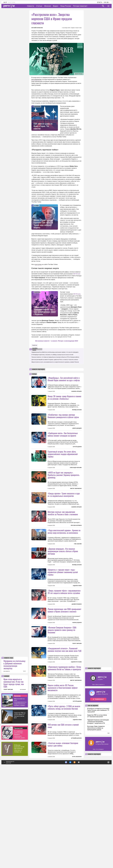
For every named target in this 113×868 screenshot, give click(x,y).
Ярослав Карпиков (76, 557)
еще (108, 827)
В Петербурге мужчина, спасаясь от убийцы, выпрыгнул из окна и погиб (52, 355)
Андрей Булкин (77, 633)
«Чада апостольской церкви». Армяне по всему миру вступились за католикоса (64, 563)
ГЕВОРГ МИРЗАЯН (8, 783)
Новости (31, 6)
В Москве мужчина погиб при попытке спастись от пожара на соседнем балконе (20, 842)
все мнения (23, 783)
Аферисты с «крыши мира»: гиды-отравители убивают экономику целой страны (63, 619)
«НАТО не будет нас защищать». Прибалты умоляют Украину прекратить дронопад (64, 491)
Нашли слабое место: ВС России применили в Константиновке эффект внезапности (63, 766)
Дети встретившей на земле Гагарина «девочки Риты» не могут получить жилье (55, 360)
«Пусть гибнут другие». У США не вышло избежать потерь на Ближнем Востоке (64, 786)
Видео (56, 6)
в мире (36, 205)
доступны (38, 264)
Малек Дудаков (77, 685)
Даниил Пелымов (77, 651)
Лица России (66, 6)
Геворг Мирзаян (77, 706)
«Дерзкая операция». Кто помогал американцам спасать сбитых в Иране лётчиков (63, 598)
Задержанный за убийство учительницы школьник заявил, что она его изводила (55, 352)
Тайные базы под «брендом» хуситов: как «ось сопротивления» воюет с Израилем (45, 310)
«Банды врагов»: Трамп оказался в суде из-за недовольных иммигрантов (64, 526)
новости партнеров (38, 369)
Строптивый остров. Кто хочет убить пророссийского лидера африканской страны (63, 470)
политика (37, 106)
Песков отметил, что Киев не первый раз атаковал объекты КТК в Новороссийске (55, 357)
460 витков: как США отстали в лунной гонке (63, 820)
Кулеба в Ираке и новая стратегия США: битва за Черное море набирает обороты (43, 224)
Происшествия (18, 822)
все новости (7, 765)
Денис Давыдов (77, 428)
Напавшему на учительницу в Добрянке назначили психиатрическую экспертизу (14, 758)
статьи (34, 374)
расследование (36, 79)
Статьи (39, 6)
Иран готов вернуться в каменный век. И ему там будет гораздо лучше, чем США (14, 777)
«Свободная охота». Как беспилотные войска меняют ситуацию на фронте (63, 450)
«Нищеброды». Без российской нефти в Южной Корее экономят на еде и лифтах (64, 379)
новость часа (9, 752)
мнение (7, 770)
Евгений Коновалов (37, 28)
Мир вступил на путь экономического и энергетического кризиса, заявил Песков (20, 796)
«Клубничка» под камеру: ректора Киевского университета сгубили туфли (63, 416)
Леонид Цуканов (77, 410)
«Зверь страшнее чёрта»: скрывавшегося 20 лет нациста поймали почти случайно (64, 639)
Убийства (35, 345)
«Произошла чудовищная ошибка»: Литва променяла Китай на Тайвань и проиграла (64, 746)
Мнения (48, 6)
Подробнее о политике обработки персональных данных (82, 855)
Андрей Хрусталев (76, 724)
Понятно (105, 855)
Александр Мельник (76, 483)
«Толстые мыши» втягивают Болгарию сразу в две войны (63, 838)
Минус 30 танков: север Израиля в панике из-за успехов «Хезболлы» (64, 397)
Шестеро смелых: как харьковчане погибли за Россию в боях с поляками (63, 544)
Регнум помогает (80, 6)
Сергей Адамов (77, 462)
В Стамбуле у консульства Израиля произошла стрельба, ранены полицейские (20, 828)
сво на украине (93, 799)
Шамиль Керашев (76, 391)
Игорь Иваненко (77, 850)
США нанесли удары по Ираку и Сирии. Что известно (43, 126)
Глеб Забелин (78, 575)
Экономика (17, 790)
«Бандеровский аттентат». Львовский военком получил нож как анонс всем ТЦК (65, 712)
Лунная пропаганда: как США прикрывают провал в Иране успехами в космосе (64, 673)
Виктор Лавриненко (76, 504)
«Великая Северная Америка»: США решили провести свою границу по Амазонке (62, 692)
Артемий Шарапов (76, 832)
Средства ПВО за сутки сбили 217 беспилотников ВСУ (20, 809)
